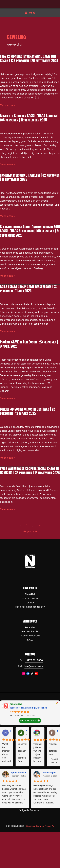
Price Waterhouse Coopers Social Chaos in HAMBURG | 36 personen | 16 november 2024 (30, 471)
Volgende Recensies (30, 810)
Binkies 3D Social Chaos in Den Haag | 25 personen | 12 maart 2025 (28, 411)
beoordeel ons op (29, 720)
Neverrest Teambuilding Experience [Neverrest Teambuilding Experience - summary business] (29, 708)
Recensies (30, 627)
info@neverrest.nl (34, 666)
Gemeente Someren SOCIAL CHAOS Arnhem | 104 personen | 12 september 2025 (29, 118)
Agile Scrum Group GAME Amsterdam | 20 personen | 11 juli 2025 (29, 289)
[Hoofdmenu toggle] (30, 13)
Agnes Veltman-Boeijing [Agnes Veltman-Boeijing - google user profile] (23, 773)
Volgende (30, 531)
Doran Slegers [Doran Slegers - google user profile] (49, 773)
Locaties (30, 603)
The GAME (30, 594)
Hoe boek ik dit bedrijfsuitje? (30, 607)
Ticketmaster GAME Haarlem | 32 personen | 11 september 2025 (30, 177)
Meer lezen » (7, 105)
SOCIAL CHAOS (30, 598)
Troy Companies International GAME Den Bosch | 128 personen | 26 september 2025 (29, 59)
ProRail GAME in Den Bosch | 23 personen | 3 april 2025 (29, 344)
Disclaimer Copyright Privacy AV (40, 826)
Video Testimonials (30, 631)
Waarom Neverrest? (30, 636)
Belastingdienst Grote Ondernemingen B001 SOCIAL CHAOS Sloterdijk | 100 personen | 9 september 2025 (30, 231)
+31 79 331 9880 (34, 660)
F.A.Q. (30, 640)
